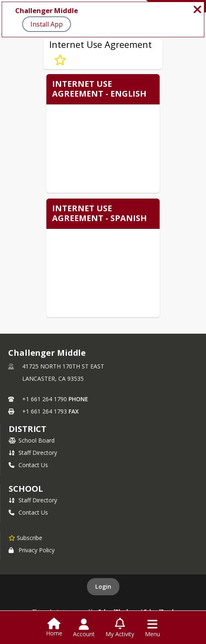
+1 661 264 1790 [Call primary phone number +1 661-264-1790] (45, 399)
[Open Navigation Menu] (152, 628)
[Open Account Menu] (84, 628)
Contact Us (28, 465)
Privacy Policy (32, 550)
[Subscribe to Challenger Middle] (25, 538)
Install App (47, 24)
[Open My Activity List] (120, 628)
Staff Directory (33, 453)
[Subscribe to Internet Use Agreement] (60, 60)
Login (103, 586)
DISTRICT (27, 429)
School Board (32, 440)
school (26, 489)
